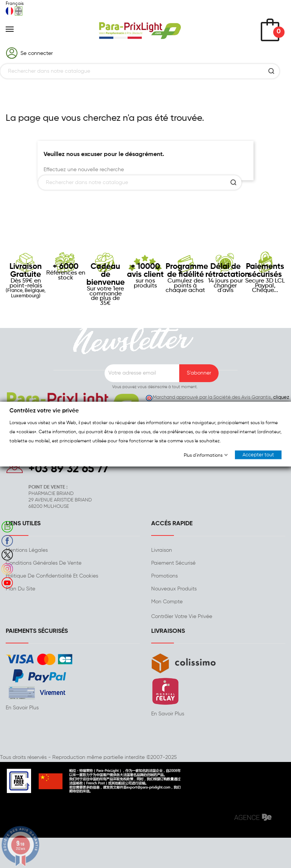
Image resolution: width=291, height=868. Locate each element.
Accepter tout (258, 455)
